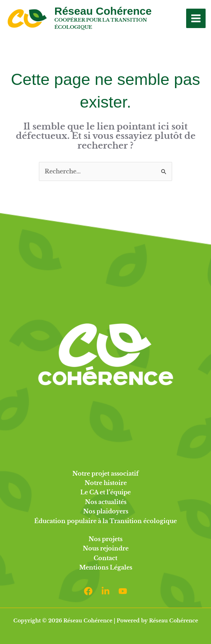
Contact (106, 558)
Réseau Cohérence (103, 11)
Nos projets (106, 539)
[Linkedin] (106, 591)
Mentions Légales (106, 567)
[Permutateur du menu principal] (196, 18)
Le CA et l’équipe (106, 492)
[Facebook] (88, 591)
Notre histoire (106, 483)
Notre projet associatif (106, 473)
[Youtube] (123, 591)
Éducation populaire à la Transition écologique (106, 521)
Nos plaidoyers (106, 511)
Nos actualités (106, 502)
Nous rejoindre (106, 548)
